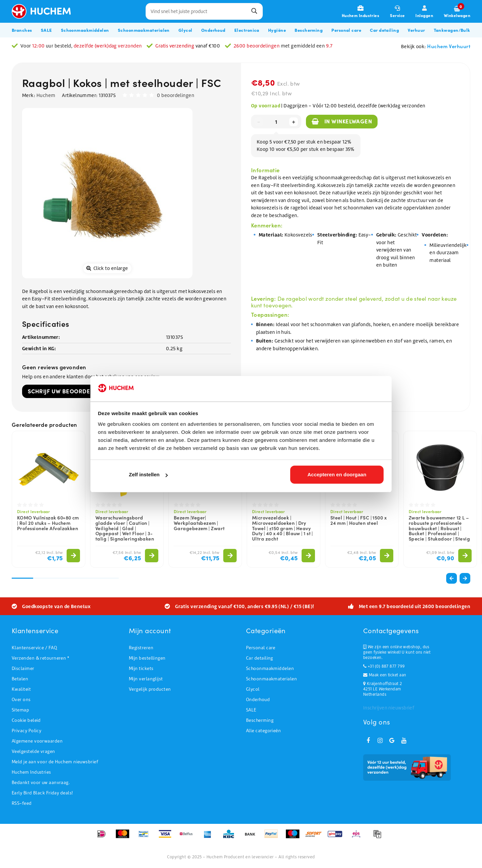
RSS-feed (22, 803)
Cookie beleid (26, 720)
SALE (251, 710)
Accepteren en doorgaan (337, 474)
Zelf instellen (148, 474)
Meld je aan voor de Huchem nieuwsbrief (55, 762)
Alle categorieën (263, 731)
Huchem (46, 95)
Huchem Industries (31, 772)
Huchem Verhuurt (449, 46)
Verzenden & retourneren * (40, 658)
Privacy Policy (26, 731)
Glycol (253, 689)
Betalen (20, 679)
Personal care (261, 648)
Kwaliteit (21, 689)
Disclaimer (23, 668)
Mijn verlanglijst (146, 679)
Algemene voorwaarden (37, 741)
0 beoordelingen (176, 95)
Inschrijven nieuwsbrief (389, 708)
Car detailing (260, 658)
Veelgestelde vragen (33, 751)
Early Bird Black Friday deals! (42, 793)
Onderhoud (258, 700)
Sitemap (20, 710)
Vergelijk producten (150, 689)
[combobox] (204, 11)
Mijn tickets (141, 668)
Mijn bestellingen (147, 658)
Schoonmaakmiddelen (270, 668)
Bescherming (260, 720)
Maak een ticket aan (385, 675)
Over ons (21, 700)
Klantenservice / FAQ (34, 648)
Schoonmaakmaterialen (271, 679)
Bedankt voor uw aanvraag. (41, 783)
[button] (465, 578)
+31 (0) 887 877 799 (384, 666)
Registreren (141, 648)
